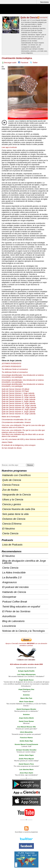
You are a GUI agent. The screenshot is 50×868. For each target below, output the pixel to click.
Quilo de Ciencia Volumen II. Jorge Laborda (18, 395)
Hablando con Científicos (16, 475)
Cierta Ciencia (10, 533)
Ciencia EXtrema (12, 524)
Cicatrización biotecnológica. (17, 58)
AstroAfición (9, 616)
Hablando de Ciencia (14, 592)
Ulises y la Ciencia (13, 499)
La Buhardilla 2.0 (12, 577)
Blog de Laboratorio (13, 621)
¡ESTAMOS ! (11, 363)
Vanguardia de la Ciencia (17, 495)
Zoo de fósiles (10, 490)
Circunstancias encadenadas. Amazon (16, 422)
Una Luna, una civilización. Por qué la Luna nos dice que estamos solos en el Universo (23, 426)
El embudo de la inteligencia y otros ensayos (19, 445)
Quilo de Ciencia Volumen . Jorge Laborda (18, 397)
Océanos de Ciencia (14, 519)
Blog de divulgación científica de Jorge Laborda (24, 562)
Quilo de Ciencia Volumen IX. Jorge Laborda (19, 410)
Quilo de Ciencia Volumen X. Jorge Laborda (18, 412)
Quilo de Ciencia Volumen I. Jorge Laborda (18, 393)
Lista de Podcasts (12, 545)
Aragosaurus (10, 582)
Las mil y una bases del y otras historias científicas (23, 439)
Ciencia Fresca (11, 485)
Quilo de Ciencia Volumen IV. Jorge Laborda (19, 399)
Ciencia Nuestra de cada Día (19, 509)
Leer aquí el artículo (9, 147)
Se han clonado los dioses (12, 448)
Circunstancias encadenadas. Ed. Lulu (16, 420)
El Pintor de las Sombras (16, 611)
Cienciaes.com (17, 11)
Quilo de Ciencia (29, 17)
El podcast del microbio (15, 587)
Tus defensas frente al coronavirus (15, 369)
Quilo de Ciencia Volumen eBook (16, 389)
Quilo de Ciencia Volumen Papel (15, 391)
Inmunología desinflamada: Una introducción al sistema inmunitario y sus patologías (23, 376)
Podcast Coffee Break (15, 602)
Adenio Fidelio (7, 442)
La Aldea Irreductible (14, 573)
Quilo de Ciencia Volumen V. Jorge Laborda (18, 401)
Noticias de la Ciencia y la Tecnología (23, 631)
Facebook (25, 63)
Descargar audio (10, 63)
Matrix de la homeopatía (11, 417)
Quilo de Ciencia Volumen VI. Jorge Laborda (19, 403)
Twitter (35, 63)
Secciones (44, 2)
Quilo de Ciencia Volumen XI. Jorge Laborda (19, 414)
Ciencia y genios (12, 504)
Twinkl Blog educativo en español (21, 607)
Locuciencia (9, 626)
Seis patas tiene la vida (15, 514)
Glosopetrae (9, 597)
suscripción (44, 17)
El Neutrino (9, 529)
